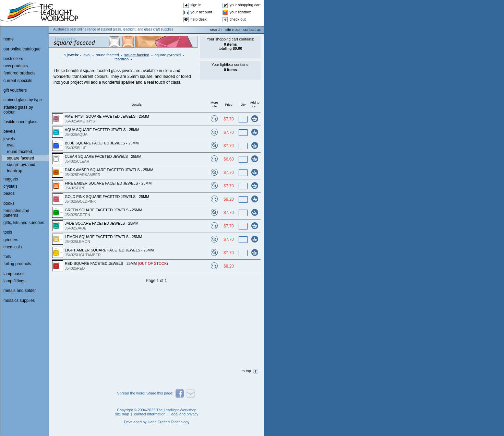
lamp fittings (14, 281)
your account (201, 12)
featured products (19, 73)
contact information (150, 414)
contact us (252, 30)
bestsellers (13, 59)
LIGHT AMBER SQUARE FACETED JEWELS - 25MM (109, 250)
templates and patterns (16, 213)
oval (87, 55)
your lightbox (240, 12)
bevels (9, 131)
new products (16, 66)
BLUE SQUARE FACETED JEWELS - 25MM (102, 143)
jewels (72, 55)
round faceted (107, 55)
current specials (18, 81)
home (9, 39)
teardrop (122, 59)
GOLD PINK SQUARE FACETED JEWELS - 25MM (107, 197)
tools (8, 232)
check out (238, 19)
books (9, 203)
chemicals (13, 247)
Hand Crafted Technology (169, 422)
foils (7, 257)
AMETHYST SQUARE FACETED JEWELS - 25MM (107, 116)
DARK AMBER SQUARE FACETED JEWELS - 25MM (109, 170)
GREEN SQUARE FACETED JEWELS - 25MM (104, 210)
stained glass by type (23, 100)
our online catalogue (22, 49)
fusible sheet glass (20, 122)
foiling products (17, 264)
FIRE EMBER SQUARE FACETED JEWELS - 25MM (108, 183)
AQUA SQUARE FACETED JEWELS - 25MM (102, 130)
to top (246, 371)
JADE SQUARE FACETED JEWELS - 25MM (102, 223)
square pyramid (168, 55)
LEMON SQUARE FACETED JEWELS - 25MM (104, 237)
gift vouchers (15, 90)
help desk (199, 19)
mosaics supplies (19, 301)
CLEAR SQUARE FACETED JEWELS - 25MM (103, 156)
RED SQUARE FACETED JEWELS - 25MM (116, 263)
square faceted (137, 55)
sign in (196, 5)
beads (9, 193)
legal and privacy (184, 414)
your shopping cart (245, 5)
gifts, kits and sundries (24, 223)
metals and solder (20, 291)
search (216, 30)
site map (232, 30)
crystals (10, 186)
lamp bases (14, 274)
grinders (11, 240)
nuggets (11, 179)
